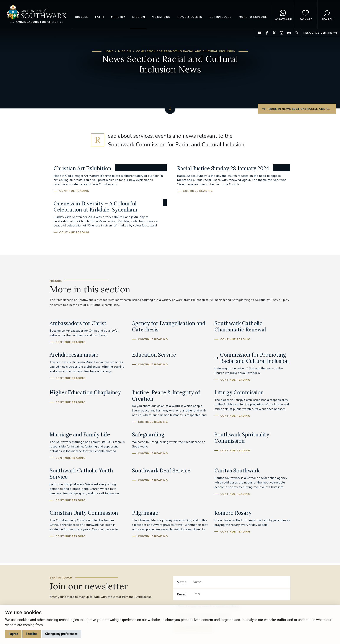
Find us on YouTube (259, 33)
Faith (100, 17)
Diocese (82, 17)
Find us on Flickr (289, 33)
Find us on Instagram (282, 33)
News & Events (190, 17)
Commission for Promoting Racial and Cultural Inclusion (186, 51)
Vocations (161, 17)
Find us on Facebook (267, 33)
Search (327, 15)
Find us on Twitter (274, 33)
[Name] (240, 582)
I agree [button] (13, 634)
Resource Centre (318, 33)
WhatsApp (283, 15)
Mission (139, 17)
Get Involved (221, 17)
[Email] (240, 594)
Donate (306, 15)
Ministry (118, 17)
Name (182, 582)
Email (182, 594)
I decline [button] (32, 634)
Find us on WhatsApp (296, 33)
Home (109, 51)
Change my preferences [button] (61, 634)
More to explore (253, 17)
